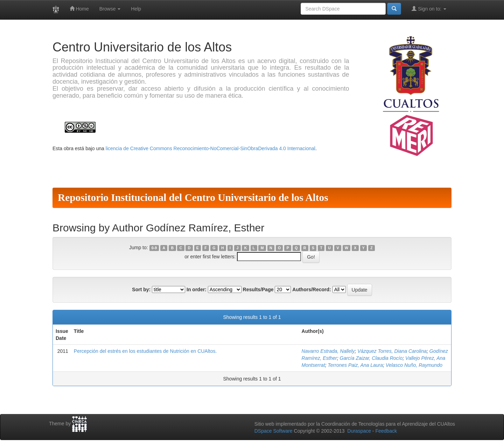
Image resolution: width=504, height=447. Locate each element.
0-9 (154, 248)
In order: (197, 289)
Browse (110, 9)
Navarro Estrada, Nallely (328, 351)
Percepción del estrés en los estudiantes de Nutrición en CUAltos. (145, 351)
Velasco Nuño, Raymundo (414, 365)
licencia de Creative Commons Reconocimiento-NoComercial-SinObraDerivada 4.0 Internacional (211, 148)
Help (136, 9)
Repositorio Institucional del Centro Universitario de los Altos (193, 197)
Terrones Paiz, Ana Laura (355, 365)
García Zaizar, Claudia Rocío (371, 358)
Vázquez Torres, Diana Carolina (392, 351)
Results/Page (258, 289)
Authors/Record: (311, 289)
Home (79, 9)
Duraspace (359, 431)
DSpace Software (274, 431)
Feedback (386, 431)
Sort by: (141, 289)
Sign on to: (429, 9)
